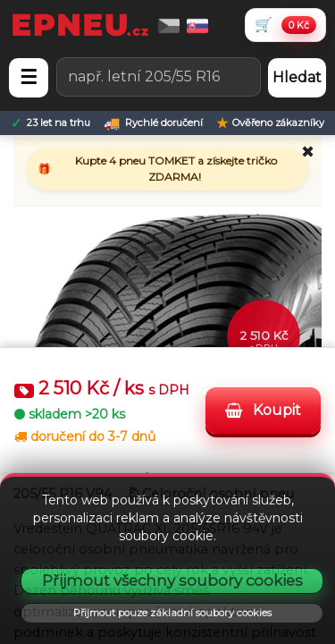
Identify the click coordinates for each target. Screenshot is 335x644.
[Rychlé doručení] (153, 123)
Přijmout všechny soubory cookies (172, 580)
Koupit (263, 410)
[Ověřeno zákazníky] (270, 123)
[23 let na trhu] (50, 123)
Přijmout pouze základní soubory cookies (172, 613)
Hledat (297, 77)
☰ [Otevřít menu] (29, 77)
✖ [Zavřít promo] (308, 152)
